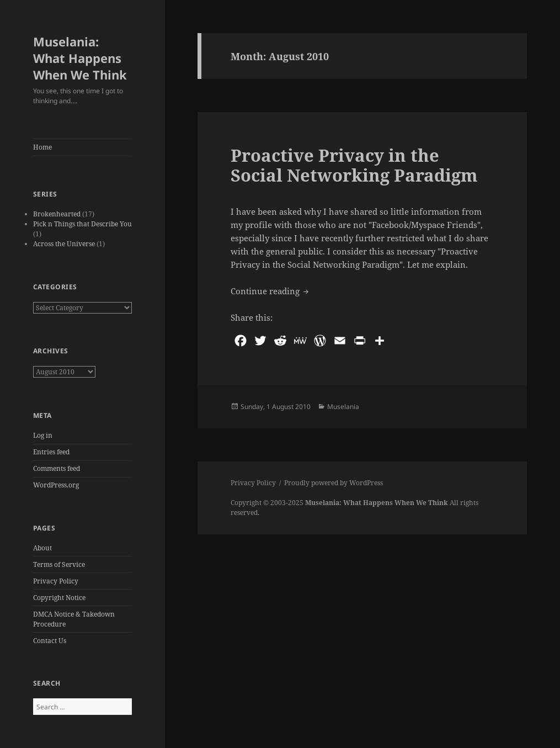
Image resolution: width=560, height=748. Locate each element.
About (42, 548)
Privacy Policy (56, 581)
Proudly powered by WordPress (334, 483)
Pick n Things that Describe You (82, 224)
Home (42, 147)
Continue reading (271, 290)
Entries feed (51, 452)
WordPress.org (56, 485)
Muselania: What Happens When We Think (80, 58)
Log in (43, 435)
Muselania (343, 407)
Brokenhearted (57, 214)
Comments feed (57, 468)
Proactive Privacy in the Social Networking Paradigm (354, 165)
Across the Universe (64, 244)
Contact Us (50, 641)
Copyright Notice (59, 598)
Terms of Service (59, 564)
